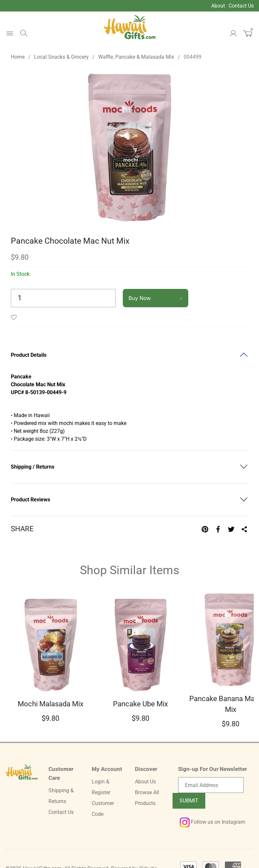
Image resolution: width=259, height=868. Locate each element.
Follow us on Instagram (213, 822)
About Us (145, 782)
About (218, 6)
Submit (189, 801)
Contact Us (241, 6)
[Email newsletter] (211, 785)
